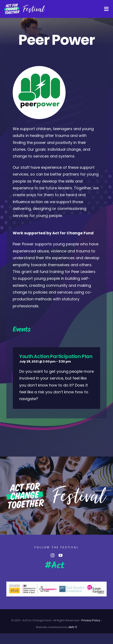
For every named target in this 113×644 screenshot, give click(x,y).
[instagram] (52, 555)
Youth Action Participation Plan (56, 356)
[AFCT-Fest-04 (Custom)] (25, 5)
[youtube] (61, 555)
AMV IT (73, 627)
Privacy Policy (91, 620)
